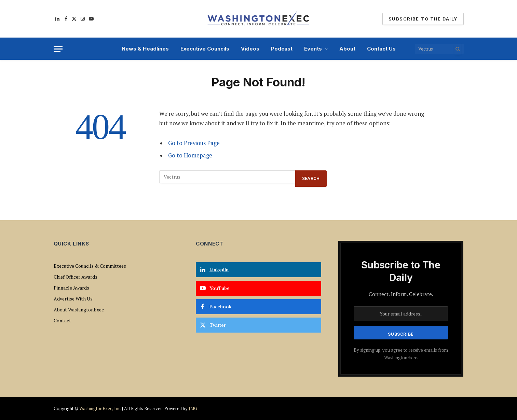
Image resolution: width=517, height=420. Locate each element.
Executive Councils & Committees (90, 266)
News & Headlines (145, 49)
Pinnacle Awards (71, 288)
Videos (250, 49)
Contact (62, 320)
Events (313, 49)
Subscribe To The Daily (423, 19)
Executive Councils (205, 49)
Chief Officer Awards (76, 277)
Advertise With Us (73, 299)
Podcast (282, 49)
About (347, 49)
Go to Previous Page (194, 143)
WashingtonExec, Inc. (100, 408)
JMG (193, 408)
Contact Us (381, 49)
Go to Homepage (190, 155)
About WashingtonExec (79, 310)
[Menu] (58, 49)
